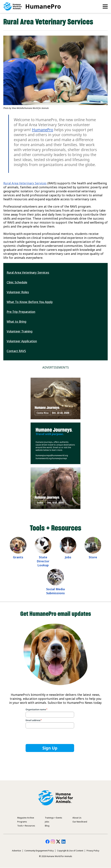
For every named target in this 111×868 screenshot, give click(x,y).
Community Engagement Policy (39, 851)
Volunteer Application (22, 341)
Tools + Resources (26, 826)
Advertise (17, 851)
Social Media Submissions (55, 591)
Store (93, 557)
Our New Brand (80, 822)
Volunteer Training (20, 331)
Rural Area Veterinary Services (25, 183)
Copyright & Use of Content (70, 851)
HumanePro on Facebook (48, 842)
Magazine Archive (26, 818)
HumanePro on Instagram (53, 842)
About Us (77, 818)
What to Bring (16, 321)
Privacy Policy (93, 851)
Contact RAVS (16, 351)
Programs (22, 822)
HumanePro (43, 6)
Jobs (68, 557)
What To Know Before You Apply (30, 302)
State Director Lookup (43, 561)
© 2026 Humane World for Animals (56, 856)
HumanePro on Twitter (58, 842)
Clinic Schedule (17, 282)
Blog (47, 826)
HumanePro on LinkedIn (63, 842)
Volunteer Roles (18, 292)
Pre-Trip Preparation (21, 312)
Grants (18, 557)
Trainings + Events (54, 818)
